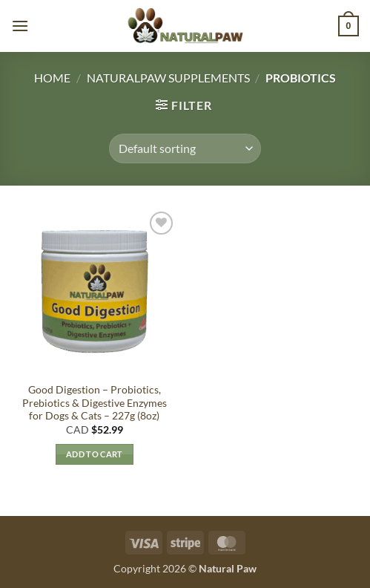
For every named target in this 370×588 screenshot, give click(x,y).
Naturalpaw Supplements (168, 78)
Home (52, 78)
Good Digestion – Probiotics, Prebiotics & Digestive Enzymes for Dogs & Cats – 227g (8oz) (95, 403)
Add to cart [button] (95, 454)
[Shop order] (185, 148)
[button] (20, 26)
